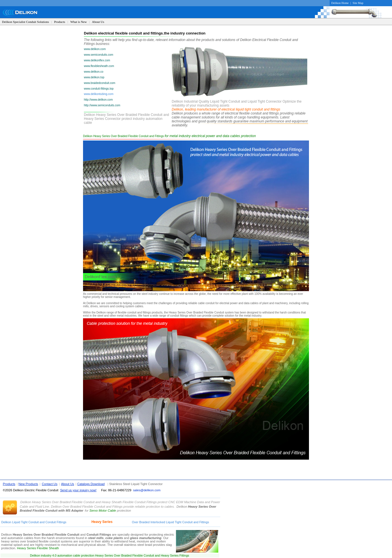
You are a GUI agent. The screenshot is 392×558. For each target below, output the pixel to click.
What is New (79, 22)
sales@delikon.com (147, 490)
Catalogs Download (91, 484)
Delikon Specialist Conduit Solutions (25, 22)
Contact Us (50, 484)
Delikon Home (340, 3)
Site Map (358, 3)
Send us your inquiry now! (78, 490)
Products (60, 22)
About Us (98, 22)
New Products (28, 484)
